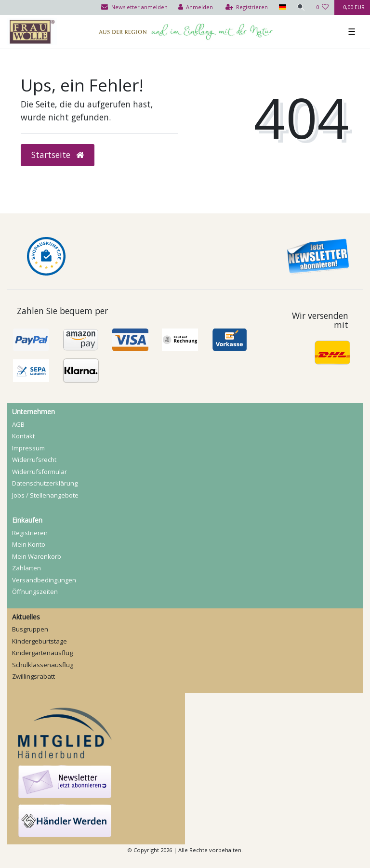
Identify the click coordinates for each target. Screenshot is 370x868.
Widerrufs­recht (34, 460)
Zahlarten (26, 568)
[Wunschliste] (323, 7)
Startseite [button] (58, 155)
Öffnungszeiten (35, 592)
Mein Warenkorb (37, 556)
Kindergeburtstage (40, 641)
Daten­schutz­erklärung (45, 483)
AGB (18, 424)
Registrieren (30, 533)
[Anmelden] (196, 7)
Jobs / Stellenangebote (45, 495)
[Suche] (301, 7)
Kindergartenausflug (42, 653)
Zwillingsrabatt (33, 676)
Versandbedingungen (44, 580)
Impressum (28, 448)
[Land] (282, 7)
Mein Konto (29, 544)
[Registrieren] (247, 7)
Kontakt (23, 436)
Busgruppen (30, 629)
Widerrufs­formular (40, 472)
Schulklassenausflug (43, 665)
